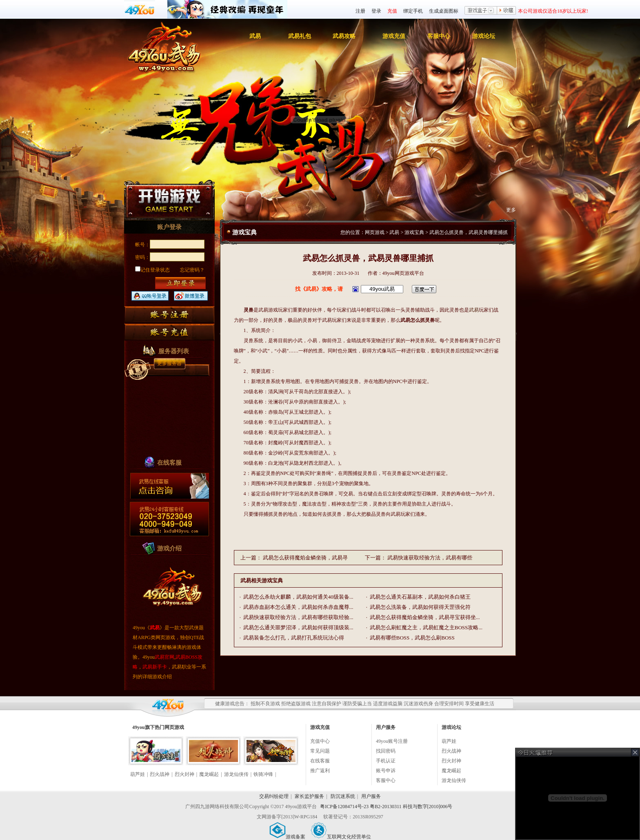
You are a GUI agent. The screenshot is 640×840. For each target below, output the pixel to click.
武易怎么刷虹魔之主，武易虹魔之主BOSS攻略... (426, 627)
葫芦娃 (138, 774)
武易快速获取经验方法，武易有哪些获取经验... (298, 617)
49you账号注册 (392, 741)
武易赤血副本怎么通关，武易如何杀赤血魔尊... (298, 607)
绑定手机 (413, 11)
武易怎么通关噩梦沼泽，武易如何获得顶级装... (298, 627)
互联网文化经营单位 (341, 837)
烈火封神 (184, 774)
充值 (392, 11)
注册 (360, 11)
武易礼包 (300, 36)
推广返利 (320, 771)
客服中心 (439, 36)
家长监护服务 (309, 796)
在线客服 (320, 761)
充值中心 (320, 741)
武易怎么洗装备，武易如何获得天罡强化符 (420, 607)
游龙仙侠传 (236, 774)
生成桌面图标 (444, 11)
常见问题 (320, 751)
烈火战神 (160, 774)
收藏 (507, 11)
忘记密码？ (192, 270)
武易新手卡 (155, 667)
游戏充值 (394, 36)
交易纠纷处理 (274, 796)
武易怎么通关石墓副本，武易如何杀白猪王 (420, 597)
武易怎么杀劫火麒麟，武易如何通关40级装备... (298, 597)
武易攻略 (344, 36)
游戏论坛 (484, 36)
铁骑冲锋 (263, 774)
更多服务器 (169, 363)
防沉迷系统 (343, 796)
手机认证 (386, 761)
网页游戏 (375, 232)
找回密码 (386, 751)
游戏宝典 (414, 232)
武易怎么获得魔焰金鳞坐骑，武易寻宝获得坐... (425, 617)
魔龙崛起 (209, 774)
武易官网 (164, 657)
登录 (376, 11)
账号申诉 (386, 771)
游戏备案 (287, 837)
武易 (255, 36)
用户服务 (371, 796)
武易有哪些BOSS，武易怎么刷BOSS (412, 638)
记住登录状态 (152, 270)
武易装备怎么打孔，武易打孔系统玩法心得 (294, 638)
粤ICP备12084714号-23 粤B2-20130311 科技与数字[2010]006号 (386, 807)
